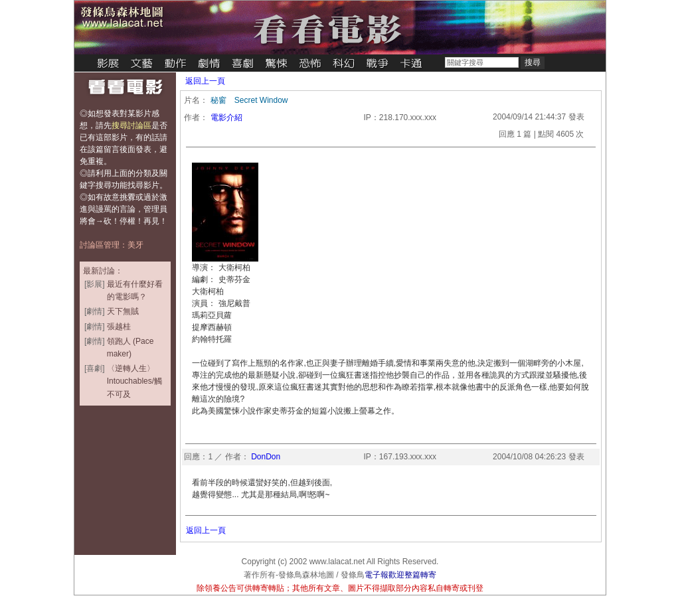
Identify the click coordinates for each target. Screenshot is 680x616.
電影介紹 (226, 117)
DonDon (266, 457)
